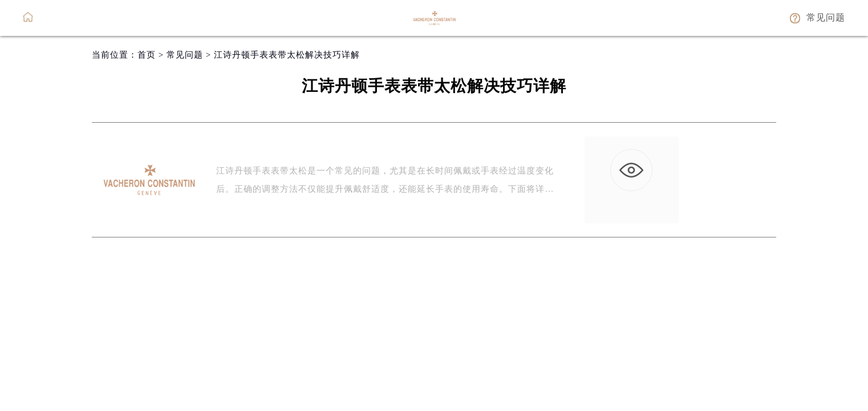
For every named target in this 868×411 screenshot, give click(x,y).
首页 (147, 55)
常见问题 (185, 55)
